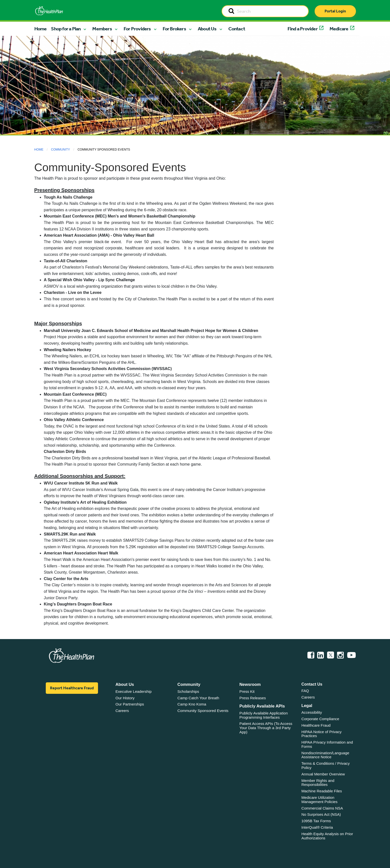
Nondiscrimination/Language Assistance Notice (325, 755)
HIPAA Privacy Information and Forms (327, 744)
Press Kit (247, 691)
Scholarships (188, 691)
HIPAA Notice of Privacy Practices (322, 734)
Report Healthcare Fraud (72, 688)
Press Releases (253, 698)
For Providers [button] (137, 29)
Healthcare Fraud (316, 725)
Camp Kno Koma (192, 704)
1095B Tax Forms (316, 821)
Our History (125, 698)
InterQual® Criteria (317, 827)
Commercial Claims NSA (322, 808)
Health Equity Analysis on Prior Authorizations (327, 836)
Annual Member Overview (323, 774)
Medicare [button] (339, 29)
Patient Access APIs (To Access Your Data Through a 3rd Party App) (266, 728)
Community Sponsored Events (203, 711)
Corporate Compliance (320, 719)
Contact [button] (237, 29)
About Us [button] (207, 29)
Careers (122, 711)
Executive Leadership (133, 691)
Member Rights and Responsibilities (318, 783)
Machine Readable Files (322, 791)
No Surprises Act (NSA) (321, 814)
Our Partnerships (130, 704)
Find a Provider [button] (303, 29)
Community (60, 150)
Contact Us (312, 684)
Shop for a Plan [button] (66, 29)
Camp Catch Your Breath (198, 698)
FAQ (305, 691)
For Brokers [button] (174, 29)
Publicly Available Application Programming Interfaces (264, 715)
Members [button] (102, 29)
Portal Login (335, 11)
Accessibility (312, 712)
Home (41, 29)
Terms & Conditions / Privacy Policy (326, 765)
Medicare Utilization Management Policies (319, 800)
